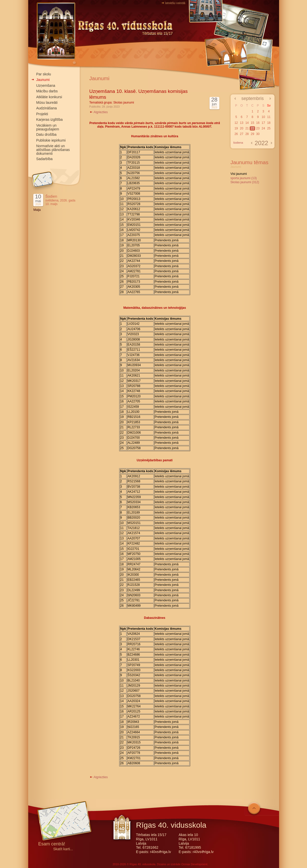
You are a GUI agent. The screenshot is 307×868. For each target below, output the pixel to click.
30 (258, 134)
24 (263, 128)
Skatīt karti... (63, 849)
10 (263, 117)
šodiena (238, 143)
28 (247, 134)
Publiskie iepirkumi (51, 140)
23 (258, 128)
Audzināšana (47, 108)
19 (236, 128)
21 (247, 128)
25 (269, 128)
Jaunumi (43, 80)
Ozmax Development (194, 864)
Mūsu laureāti (47, 103)
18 (269, 123)
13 (242, 123)
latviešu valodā (175, 3)
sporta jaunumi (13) (244, 178)
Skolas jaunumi (124, 103)
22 (252, 128)
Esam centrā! (52, 844)
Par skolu (44, 74)
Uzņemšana (46, 86)
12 (236, 123)
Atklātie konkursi (49, 97)
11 (269, 117)
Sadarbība (45, 159)
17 (263, 123)
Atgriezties (99, 112)
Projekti (42, 114)
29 (252, 134)
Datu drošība (46, 134)
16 (258, 123)
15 (252, 123)
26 (236, 134)
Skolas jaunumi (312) (245, 182)
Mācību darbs (47, 91)
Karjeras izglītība (50, 120)
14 (247, 123)
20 (242, 128)
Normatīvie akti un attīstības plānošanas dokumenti (53, 150)
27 (242, 134)
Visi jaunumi (239, 174)
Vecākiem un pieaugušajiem (48, 127)
